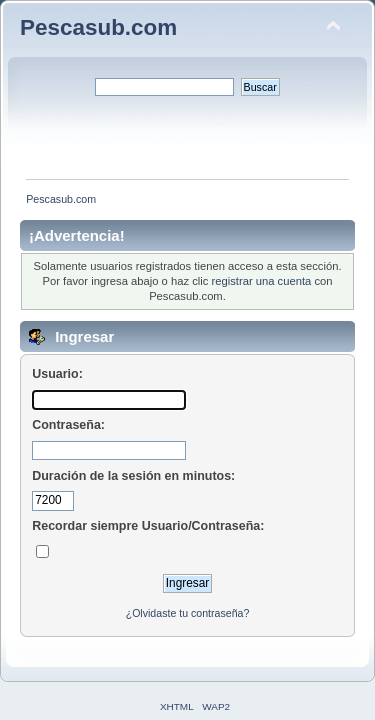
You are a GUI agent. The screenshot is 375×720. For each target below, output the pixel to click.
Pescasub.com (98, 27)
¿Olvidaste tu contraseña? (188, 613)
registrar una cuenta (262, 281)
